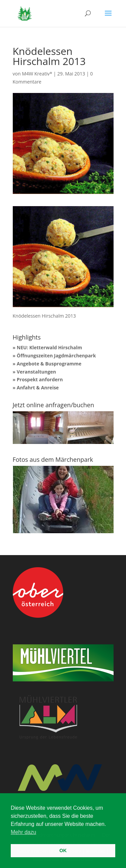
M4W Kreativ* (37, 74)
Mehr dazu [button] (24, 832)
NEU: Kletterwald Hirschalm (49, 347)
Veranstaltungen (36, 372)
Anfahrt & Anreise (38, 388)
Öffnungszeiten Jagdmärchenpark (56, 356)
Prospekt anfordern (40, 379)
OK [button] (63, 850)
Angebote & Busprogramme (49, 364)
